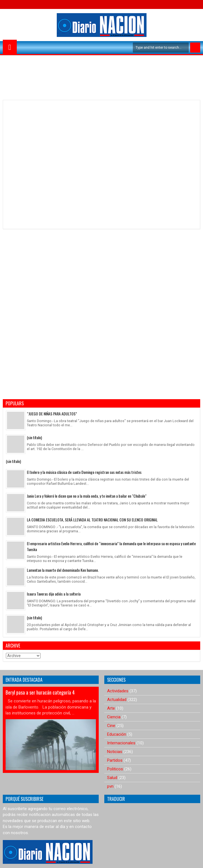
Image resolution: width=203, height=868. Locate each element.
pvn (110, 786)
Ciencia (114, 717)
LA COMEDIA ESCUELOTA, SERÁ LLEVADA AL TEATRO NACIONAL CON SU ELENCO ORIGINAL (92, 520)
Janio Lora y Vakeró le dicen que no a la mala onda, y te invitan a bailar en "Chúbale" (87, 496)
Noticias (115, 752)
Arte (111, 708)
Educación (117, 734)
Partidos (115, 760)
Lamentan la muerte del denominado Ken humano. (63, 570)
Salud (112, 778)
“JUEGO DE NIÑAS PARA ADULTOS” (52, 414)
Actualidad (117, 700)
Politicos (115, 769)
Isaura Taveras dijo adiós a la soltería (54, 594)
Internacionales (121, 743)
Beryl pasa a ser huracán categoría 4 (40, 692)
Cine (111, 726)
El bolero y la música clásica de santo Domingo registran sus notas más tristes (84, 472)
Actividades (118, 691)
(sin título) (34, 437)
